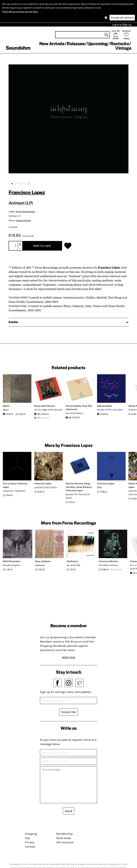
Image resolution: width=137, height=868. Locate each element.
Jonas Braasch (84, 487)
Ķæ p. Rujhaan (43, 561)
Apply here (68, 657)
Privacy (30, 842)
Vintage (123, 48)
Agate (6, 410)
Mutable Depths (12, 565)
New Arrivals (52, 44)
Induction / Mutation (14, 491)
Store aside (64, 838)
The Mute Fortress (108, 565)
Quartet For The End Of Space (78, 496)
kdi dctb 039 (73, 565)
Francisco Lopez (27, 192)
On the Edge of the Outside (48, 410)
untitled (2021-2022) (46, 487)
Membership (64, 834)
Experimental (24, 220)
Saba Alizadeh (105, 406)
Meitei (6, 406)
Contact (30, 847)
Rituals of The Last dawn (110, 410)
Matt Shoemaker (12, 561)
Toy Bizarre (72, 561)
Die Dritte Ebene (74, 413)
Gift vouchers (65, 842)
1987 (99, 487)
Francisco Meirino (108, 561)
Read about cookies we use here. (20, 11)
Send (68, 811)
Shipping (31, 834)
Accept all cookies (122, 18)
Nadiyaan (40, 565)
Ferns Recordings (25, 212)
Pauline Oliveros (74, 483)
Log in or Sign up (122, 25)
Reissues (76, 44)
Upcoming (98, 44)
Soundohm (18, 48)
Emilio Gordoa (73, 406)
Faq (27, 838)
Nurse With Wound (44, 406)
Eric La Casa (9, 483)
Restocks (120, 44)
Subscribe (69, 712)
